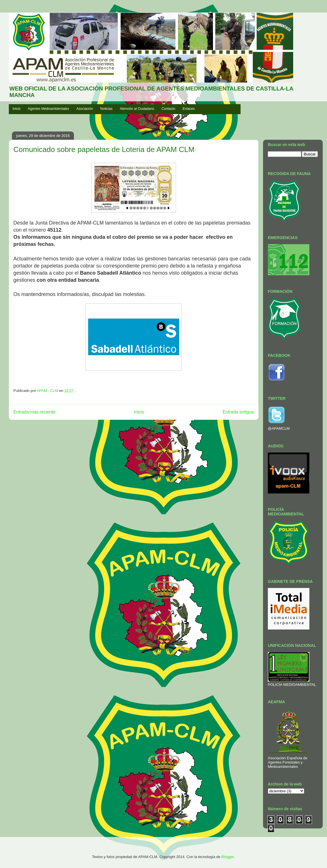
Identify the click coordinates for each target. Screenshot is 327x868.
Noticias (106, 109)
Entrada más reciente (34, 412)
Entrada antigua (238, 412)
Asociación (85, 109)
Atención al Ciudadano (137, 109)
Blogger (228, 857)
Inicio (16, 109)
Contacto (168, 109)
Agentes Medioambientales (48, 109)
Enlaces (189, 109)
